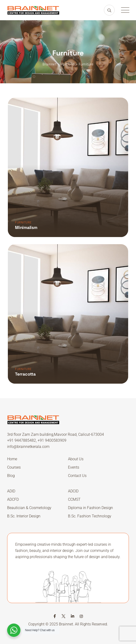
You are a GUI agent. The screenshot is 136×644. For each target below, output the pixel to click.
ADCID (73, 491)
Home (12, 459)
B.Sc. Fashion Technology (90, 516)
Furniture (23, 223)
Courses (14, 467)
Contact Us (77, 476)
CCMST (74, 499)
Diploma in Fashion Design (90, 508)
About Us (76, 459)
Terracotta (25, 374)
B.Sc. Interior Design (24, 516)
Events (74, 467)
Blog (11, 476)
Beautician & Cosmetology (29, 508)
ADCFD (13, 499)
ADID (11, 491)
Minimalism (26, 227)
